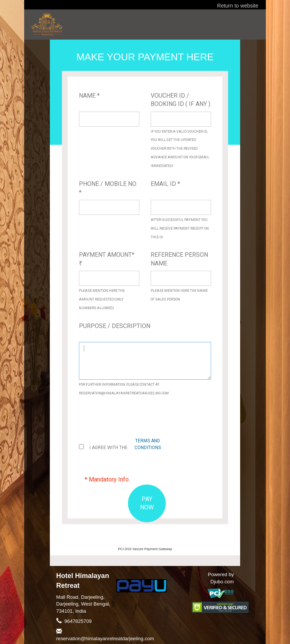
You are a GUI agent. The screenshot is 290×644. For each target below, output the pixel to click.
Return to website (238, 6)
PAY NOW (147, 503)
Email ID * (165, 184)
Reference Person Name (179, 259)
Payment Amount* (107, 259)
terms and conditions (148, 444)
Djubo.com (222, 582)
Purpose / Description (115, 326)
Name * (89, 96)
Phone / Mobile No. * (108, 188)
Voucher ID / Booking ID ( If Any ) (180, 100)
